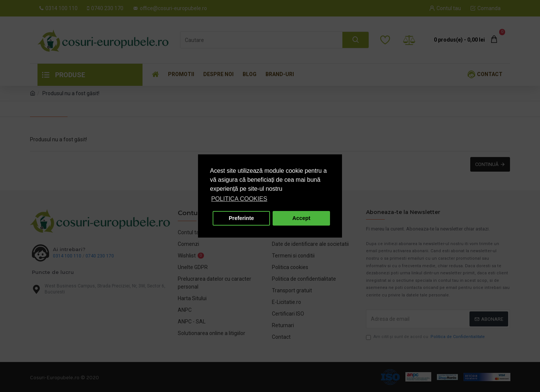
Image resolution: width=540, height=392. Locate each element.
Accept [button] (301, 218)
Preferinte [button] (241, 218)
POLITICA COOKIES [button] (239, 199)
